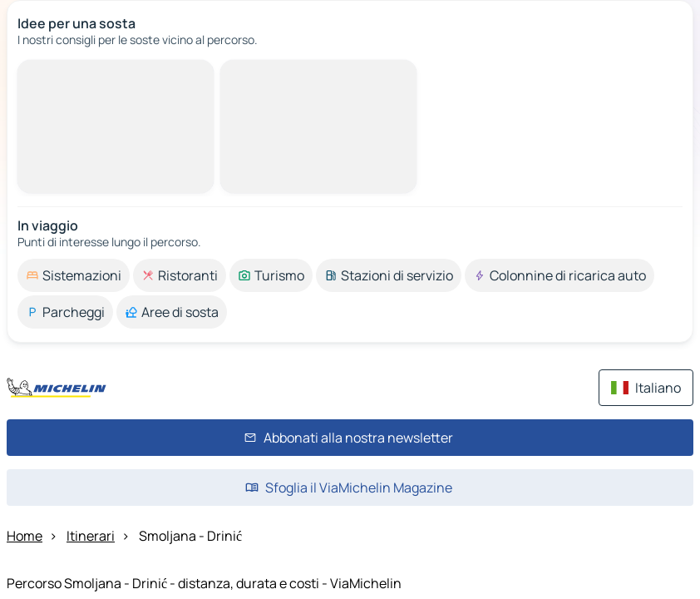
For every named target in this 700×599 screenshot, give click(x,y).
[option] (74, 275)
